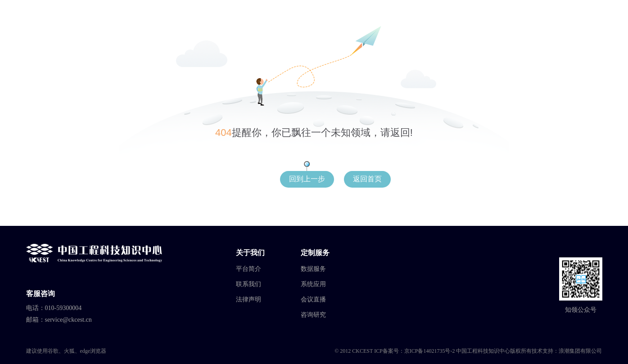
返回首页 (367, 179)
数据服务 (313, 269)
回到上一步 (307, 179)
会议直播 (313, 299)
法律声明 (248, 299)
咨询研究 (313, 315)
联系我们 (248, 284)
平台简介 (248, 269)
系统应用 (313, 284)
